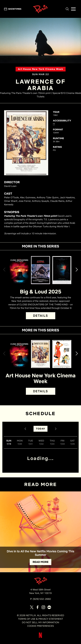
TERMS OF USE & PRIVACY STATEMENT (40, 619)
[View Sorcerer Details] (40, 270)
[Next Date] (56, 429)
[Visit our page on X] (32, 607)
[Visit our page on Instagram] (43, 607)
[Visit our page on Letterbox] (49, 607)
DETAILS (41, 316)
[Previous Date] (25, 429)
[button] (67, 9)
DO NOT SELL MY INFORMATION (40, 622)
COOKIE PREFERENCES (40, 626)
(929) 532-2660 (42, 599)
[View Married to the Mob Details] (62, 354)
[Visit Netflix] (40, 637)
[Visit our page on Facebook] (37, 607)
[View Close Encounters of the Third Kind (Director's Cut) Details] (19, 270)
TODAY (40, 429)
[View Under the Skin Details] (62, 270)
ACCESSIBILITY (62, 121)
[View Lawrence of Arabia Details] (40, 354)
